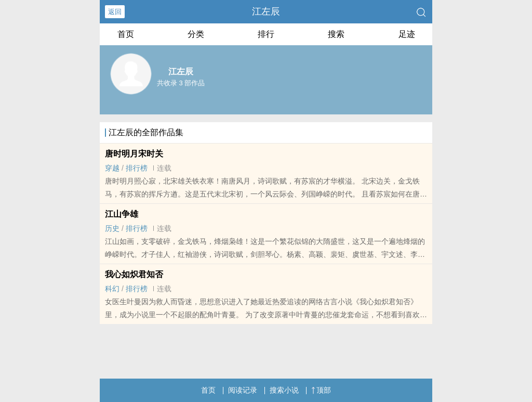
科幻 (112, 289)
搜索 (336, 34)
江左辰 (266, 11)
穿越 (112, 168)
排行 (266, 34)
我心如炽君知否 (134, 274)
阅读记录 (243, 390)
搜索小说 (284, 390)
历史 (112, 228)
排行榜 (137, 168)
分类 (196, 34)
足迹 (407, 34)
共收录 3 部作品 (181, 83)
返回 (115, 12)
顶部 (321, 390)
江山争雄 (122, 214)
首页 (126, 34)
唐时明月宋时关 (134, 154)
